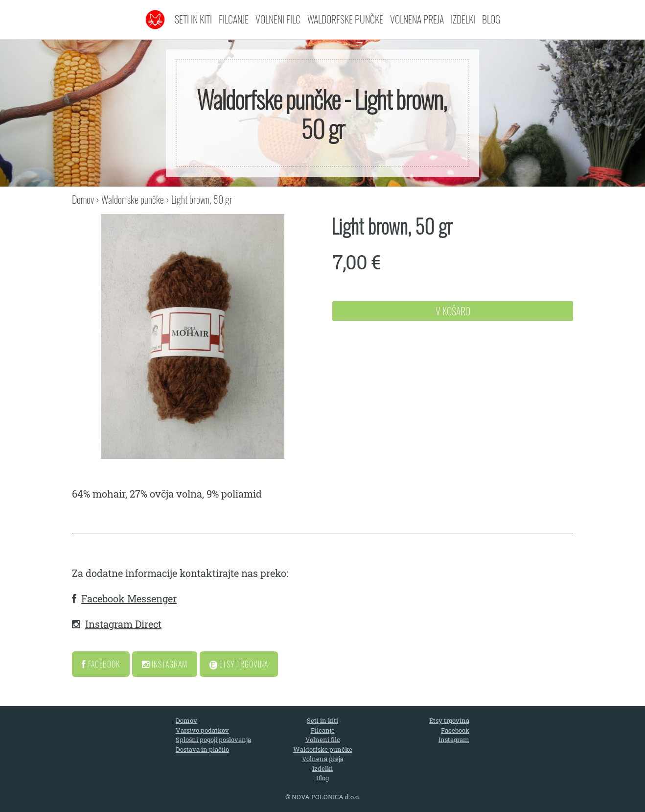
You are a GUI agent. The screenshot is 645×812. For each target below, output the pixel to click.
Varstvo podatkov (202, 730)
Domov (83, 199)
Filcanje (234, 19)
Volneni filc (278, 19)
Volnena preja (417, 19)
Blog (491, 19)
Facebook (101, 664)
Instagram (165, 664)
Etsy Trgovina (239, 664)
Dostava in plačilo (202, 749)
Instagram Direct (123, 624)
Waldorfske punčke (345, 19)
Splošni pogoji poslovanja (213, 740)
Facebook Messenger (129, 598)
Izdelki (463, 19)
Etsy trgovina (449, 720)
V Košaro (453, 311)
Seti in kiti (193, 19)
